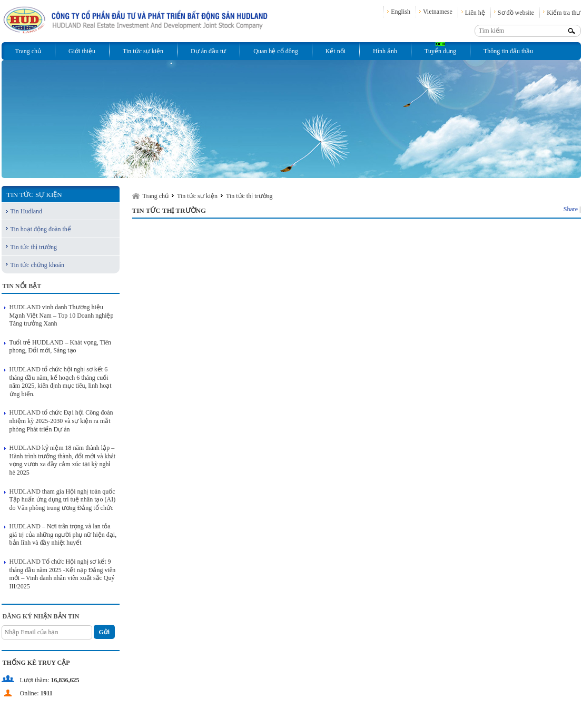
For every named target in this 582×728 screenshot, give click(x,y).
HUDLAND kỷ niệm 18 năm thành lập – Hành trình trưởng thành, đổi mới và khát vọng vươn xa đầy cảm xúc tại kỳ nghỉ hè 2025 (63, 460)
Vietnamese (438, 12)
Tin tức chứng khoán (38, 265)
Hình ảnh (385, 51)
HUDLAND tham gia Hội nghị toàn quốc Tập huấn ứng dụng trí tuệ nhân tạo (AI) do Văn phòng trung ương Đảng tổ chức (63, 500)
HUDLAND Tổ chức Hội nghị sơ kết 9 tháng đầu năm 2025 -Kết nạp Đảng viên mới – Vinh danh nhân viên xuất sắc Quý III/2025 (63, 574)
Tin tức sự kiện (143, 51)
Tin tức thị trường (34, 247)
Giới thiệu (82, 51)
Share (571, 209)
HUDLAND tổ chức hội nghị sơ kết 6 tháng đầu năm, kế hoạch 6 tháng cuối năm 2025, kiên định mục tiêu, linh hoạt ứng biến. (61, 382)
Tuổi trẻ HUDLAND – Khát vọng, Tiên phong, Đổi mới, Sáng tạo (61, 347)
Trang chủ (28, 51)
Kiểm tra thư (564, 13)
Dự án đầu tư (208, 51)
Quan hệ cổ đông (275, 51)
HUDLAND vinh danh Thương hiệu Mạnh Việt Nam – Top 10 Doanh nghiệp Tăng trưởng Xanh (62, 315)
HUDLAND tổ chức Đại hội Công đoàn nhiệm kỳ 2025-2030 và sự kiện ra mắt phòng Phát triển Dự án (61, 421)
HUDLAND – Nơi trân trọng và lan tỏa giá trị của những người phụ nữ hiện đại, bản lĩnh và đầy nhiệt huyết (63, 534)
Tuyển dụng (440, 51)
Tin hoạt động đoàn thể (41, 229)
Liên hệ (475, 13)
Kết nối (336, 51)
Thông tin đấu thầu (508, 51)
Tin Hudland (27, 211)
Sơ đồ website (516, 13)
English (401, 12)
